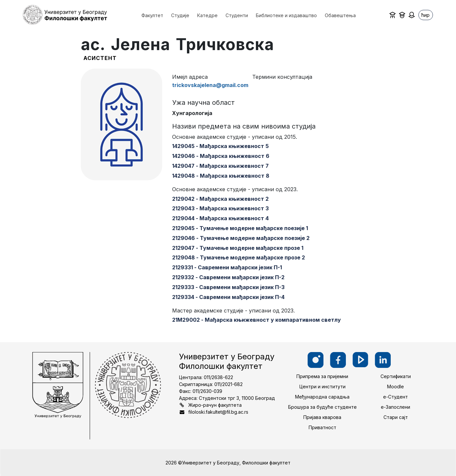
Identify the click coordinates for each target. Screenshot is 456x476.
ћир (426, 15)
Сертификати (396, 376)
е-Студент (395, 397)
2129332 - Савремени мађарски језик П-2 (228, 277)
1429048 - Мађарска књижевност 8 (221, 176)
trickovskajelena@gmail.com (210, 85)
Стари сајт (396, 417)
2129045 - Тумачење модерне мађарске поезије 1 (240, 228)
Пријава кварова (322, 417)
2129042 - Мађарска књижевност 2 (220, 199)
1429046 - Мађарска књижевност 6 (221, 156)
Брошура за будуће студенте (322, 407)
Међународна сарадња (322, 397)
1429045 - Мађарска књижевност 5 (220, 146)
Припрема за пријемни (322, 376)
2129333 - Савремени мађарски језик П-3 (228, 287)
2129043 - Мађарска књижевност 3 (220, 208)
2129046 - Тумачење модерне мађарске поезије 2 (241, 238)
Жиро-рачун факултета (215, 405)
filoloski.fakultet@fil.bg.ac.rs (218, 412)
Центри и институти (322, 387)
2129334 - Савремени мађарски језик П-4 (228, 297)
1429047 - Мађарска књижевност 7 (220, 166)
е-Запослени (395, 407)
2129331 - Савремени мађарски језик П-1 (227, 267)
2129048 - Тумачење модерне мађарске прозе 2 (239, 257)
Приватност (322, 427)
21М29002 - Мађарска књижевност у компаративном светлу (257, 320)
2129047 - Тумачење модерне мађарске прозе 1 (238, 248)
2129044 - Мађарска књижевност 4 (220, 218)
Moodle (395, 387)
